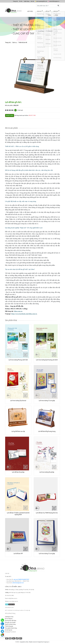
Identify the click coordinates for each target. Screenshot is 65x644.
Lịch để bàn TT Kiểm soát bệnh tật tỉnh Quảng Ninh (18, 512)
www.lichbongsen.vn (54, 1)
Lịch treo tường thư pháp (47, 471)
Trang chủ (9, 1)
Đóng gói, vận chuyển (10, 621)
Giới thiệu (29, 11)
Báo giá (51, 11)
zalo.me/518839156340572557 (21, 578)
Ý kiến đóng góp (9, 625)
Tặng (57, 11)
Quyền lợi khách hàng (10, 623)
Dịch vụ (37, 11)
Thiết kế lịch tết (23, 41)
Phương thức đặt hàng (11, 619)
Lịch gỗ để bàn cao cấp (18, 430)
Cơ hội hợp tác (9, 628)
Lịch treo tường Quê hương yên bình (47, 358)
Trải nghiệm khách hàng (11, 627)
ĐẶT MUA (10, 114)
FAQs (57, 14)
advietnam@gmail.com (18, 581)
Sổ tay (44, 11)
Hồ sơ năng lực (9, 617)
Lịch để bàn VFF (18, 552)
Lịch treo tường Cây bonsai (18, 399)
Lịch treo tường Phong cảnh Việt (18, 358)
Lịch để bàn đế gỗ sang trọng (47, 430)
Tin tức (15, 1)
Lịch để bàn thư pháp (18, 471)
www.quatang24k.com (39, 1)
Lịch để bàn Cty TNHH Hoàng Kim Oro (47, 511)
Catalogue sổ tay (9, 615)
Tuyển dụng (22, 1)
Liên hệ (28, 1)
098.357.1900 (32, 114)
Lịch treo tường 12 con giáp (47, 399)
